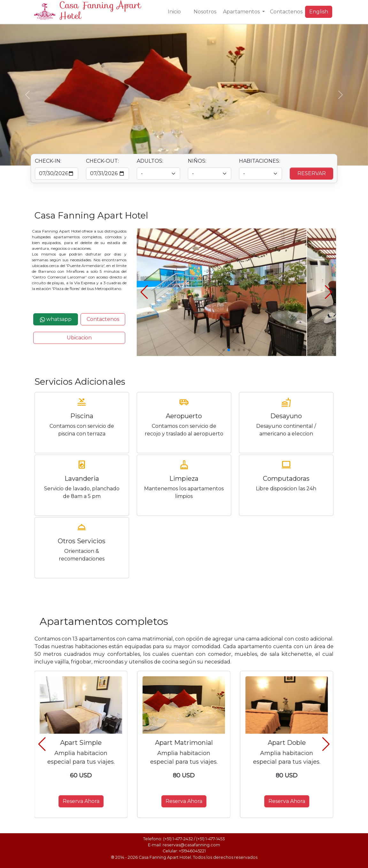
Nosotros (205, 12)
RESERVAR (312, 173)
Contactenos (286, 12)
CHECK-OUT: (102, 161)
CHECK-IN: (48, 161)
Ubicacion (79, 338)
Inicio (174, 12)
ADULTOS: (150, 161)
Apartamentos (242, 12)
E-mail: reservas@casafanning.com (184, 845)
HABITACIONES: (260, 161)
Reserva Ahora (81, 801)
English (319, 12)
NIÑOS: (197, 161)
